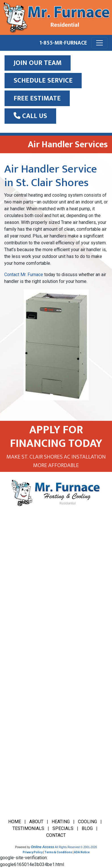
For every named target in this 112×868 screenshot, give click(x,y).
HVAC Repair (21, 716)
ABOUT (36, 822)
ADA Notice (82, 852)
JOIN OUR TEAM (38, 63)
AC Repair (19, 626)
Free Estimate (37, 98)
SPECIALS (63, 828)
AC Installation (23, 637)
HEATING (61, 822)
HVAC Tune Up (23, 728)
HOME (15, 822)
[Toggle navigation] (100, 43)
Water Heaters (23, 750)
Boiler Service (23, 648)
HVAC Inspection (26, 682)
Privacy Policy (33, 852)
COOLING (87, 822)
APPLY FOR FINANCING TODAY (56, 437)
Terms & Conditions (58, 852)
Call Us (30, 116)
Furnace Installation (28, 660)
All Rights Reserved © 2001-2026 (76, 847)
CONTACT (56, 835)
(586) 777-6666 (31, 575)
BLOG (87, 828)
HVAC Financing (24, 694)
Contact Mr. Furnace (24, 275)
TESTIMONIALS (28, 828)
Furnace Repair (24, 671)
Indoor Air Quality (26, 739)
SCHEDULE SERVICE (43, 81)
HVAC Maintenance (28, 705)
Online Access (43, 847)
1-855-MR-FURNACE (63, 43)
